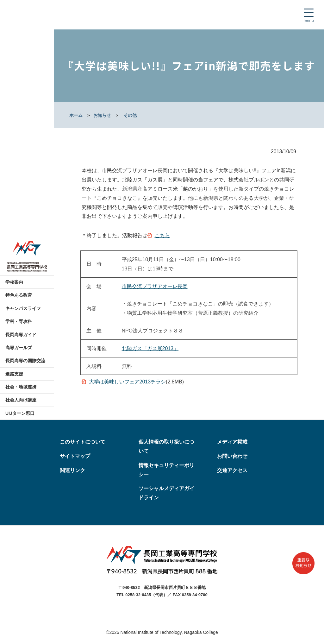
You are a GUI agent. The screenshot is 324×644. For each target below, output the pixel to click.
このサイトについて (83, 442)
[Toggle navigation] (308, 15)
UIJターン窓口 (20, 413)
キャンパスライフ (23, 308)
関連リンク (72, 470)
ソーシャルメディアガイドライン (166, 493)
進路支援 (14, 374)
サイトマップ (75, 456)
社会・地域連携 (21, 387)
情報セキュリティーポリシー (166, 470)
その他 (130, 115)
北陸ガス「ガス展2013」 (150, 348)
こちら (162, 235)
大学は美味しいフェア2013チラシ (128, 382)
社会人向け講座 (21, 400)
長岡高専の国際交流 (25, 361)
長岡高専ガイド (21, 335)
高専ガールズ (19, 348)
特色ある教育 (19, 295)
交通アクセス (232, 470)
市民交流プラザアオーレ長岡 (155, 286)
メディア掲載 (232, 442)
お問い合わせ (232, 456)
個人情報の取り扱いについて (166, 446)
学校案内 (14, 282)
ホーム (76, 115)
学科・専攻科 (19, 321)
